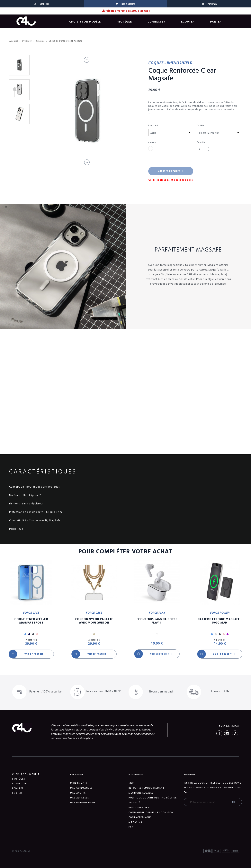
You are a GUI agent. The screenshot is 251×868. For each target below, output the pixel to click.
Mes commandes (81, 788)
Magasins (135, 822)
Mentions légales (141, 793)
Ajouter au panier (171, 171)
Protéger (124, 22)
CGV (131, 783)
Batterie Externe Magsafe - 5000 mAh (220, 621)
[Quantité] (202, 149)
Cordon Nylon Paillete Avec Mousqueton (94, 621)
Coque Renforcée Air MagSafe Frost (31, 621)
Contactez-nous (140, 817)
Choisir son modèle (85, 22)
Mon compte (79, 783)
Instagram (227, 733)
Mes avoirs (78, 793)
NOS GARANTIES (139, 808)
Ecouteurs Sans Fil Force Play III (157, 621)
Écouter (188, 22)
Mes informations (83, 803)
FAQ (131, 827)
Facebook (219, 733)
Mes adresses (80, 798)
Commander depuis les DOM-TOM (151, 812)
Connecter (157, 22)
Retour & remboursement (146, 788)
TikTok (235, 733)
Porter (216, 22)
